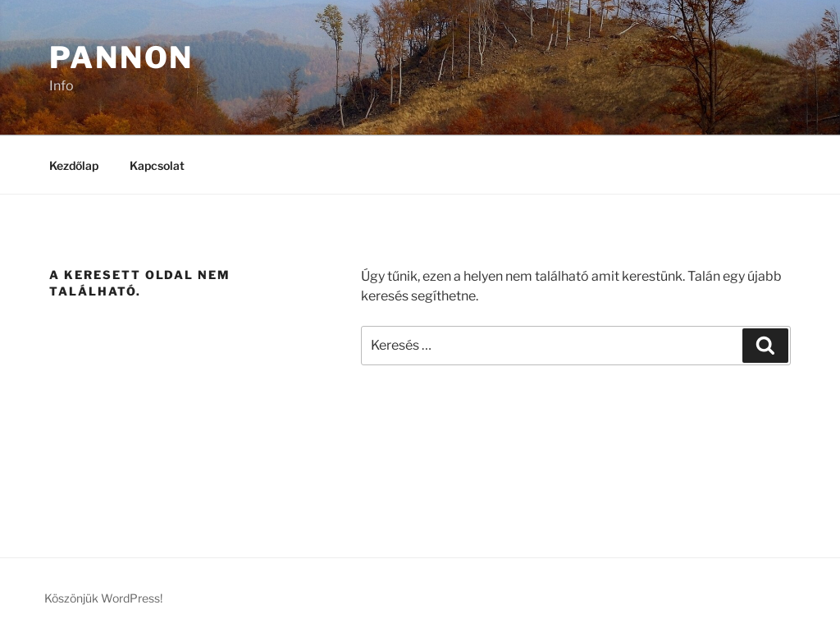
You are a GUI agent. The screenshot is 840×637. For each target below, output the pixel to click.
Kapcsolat (157, 165)
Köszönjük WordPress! (103, 598)
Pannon (121, 57)
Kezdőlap (74, 165)
